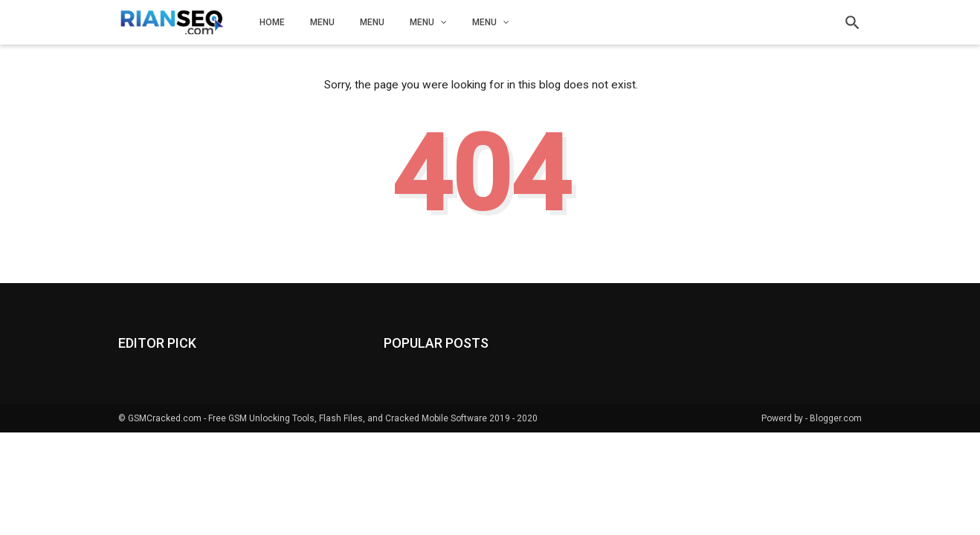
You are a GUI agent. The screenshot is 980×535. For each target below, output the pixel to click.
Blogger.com (836, 418)
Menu (322, 22)
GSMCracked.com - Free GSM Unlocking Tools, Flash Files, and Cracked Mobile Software (307, 418)
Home (272, 22)
